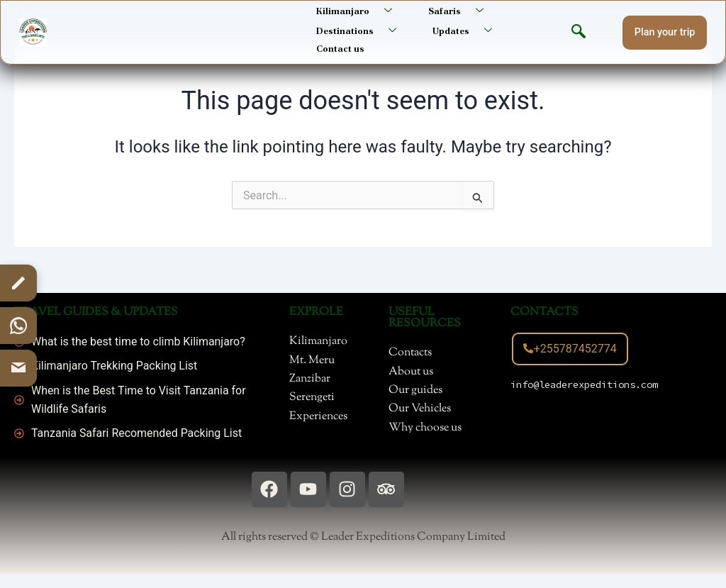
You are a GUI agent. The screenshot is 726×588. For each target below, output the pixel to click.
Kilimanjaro (358, 10)
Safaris (457, 10)
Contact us (339, 44)
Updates (464, 28)
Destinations (360, 28)
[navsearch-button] (579, 30)
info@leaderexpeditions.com (584, 384)
